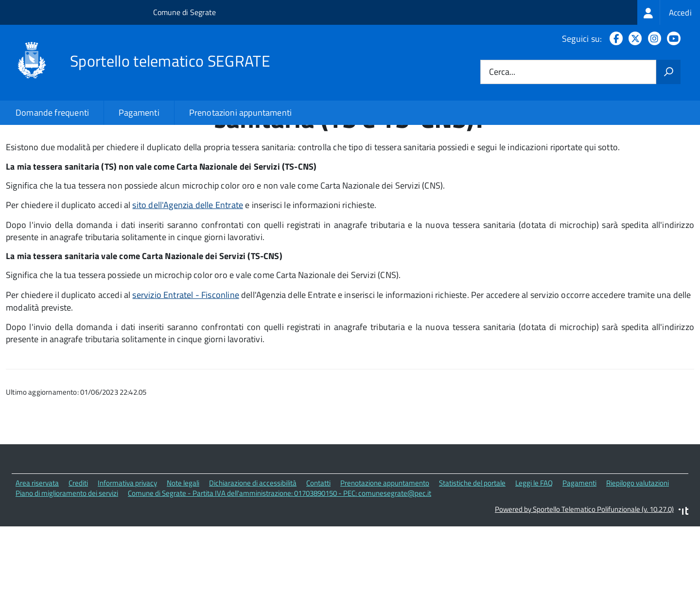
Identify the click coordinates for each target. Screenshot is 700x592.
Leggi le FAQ (534, 549)
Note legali (183, 549)
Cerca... (502, 72)
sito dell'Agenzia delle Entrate (188, 271)
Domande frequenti (52, 113)
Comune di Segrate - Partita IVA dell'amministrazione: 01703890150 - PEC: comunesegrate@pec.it (280, 560)
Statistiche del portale (472, 549)
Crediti (78, 549)
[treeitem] (669, 12)
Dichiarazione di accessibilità (253, 549)
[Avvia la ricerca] (668, 72)
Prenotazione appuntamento (385, 549)
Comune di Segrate (184, 12)
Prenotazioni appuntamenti (241, 113)
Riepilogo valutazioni (638, 549)
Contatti (318, 549)
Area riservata (37, 549)
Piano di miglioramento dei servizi (67, 560)
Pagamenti (139, 113)
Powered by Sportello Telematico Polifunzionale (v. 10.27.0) (584, 575)
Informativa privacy (127, 549)
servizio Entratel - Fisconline (185, 361)
